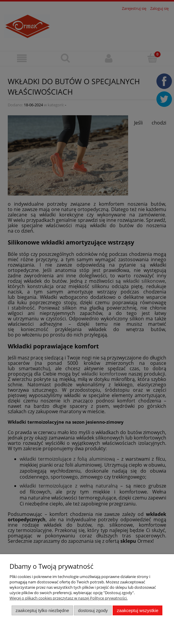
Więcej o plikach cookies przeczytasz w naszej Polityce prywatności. (69, 598)
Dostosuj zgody (93, 610)
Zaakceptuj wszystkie (138, 610)
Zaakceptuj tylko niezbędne (42, 610)
